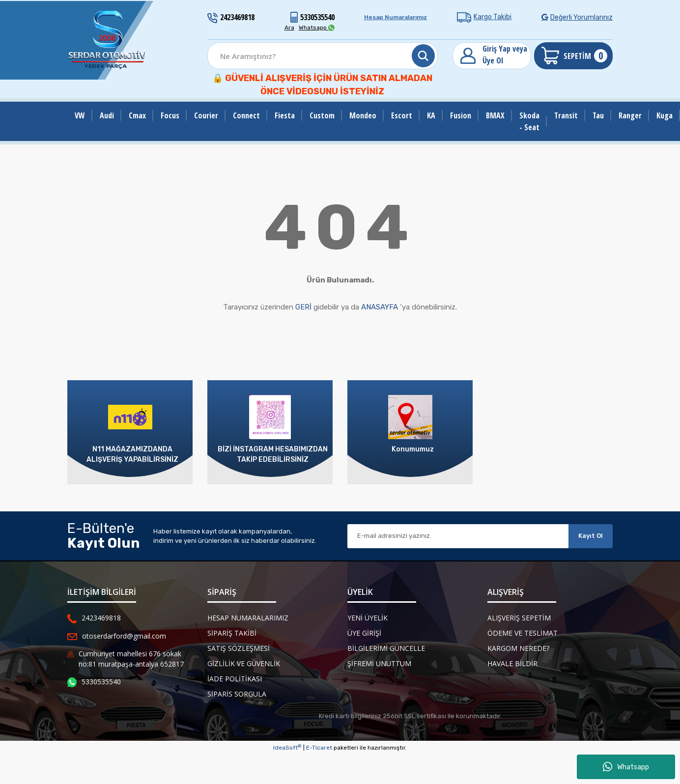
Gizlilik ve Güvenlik (244, 663)
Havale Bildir (512, 663)
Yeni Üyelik (368, 618)
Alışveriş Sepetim (519, 618)
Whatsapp (626, 767)
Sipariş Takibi (232, 633)
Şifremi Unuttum (379, 663)
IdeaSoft (287, 748)
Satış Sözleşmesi (239, 648)
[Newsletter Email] (458, 536)
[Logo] (108, 40)
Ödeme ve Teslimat (523, 633)
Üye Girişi (364, 633)
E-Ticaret (319, 748)
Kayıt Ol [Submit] (591, 536)
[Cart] (573, 56)
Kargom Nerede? (518, 648)
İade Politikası (235, 679)
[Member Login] (492, 56)
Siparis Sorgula (237, 694)
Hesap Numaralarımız (396, 17)
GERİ (303, 307)
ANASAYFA (380, 307)
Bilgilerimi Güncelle (386, 648)
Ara (289, 28)
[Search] (323, 56)
